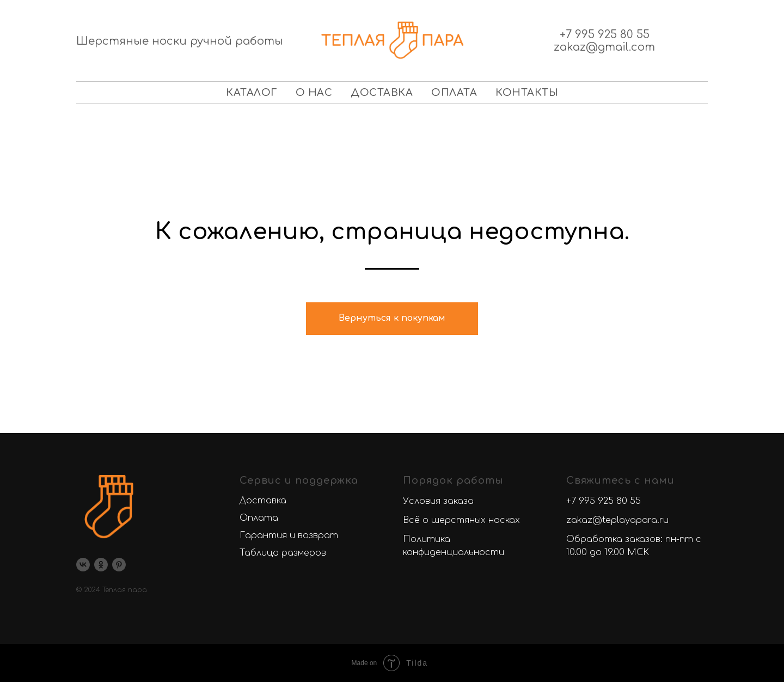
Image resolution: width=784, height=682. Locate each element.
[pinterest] (119, 565)
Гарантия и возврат (289, 535)
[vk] (83, 565)
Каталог (252, 93)
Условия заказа (438, 501)
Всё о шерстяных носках (461, 520)
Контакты (527, 93)
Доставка (382, 93)
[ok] (101, 565)
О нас (314, 93)
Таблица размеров (283, 553)
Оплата (454, 93)
